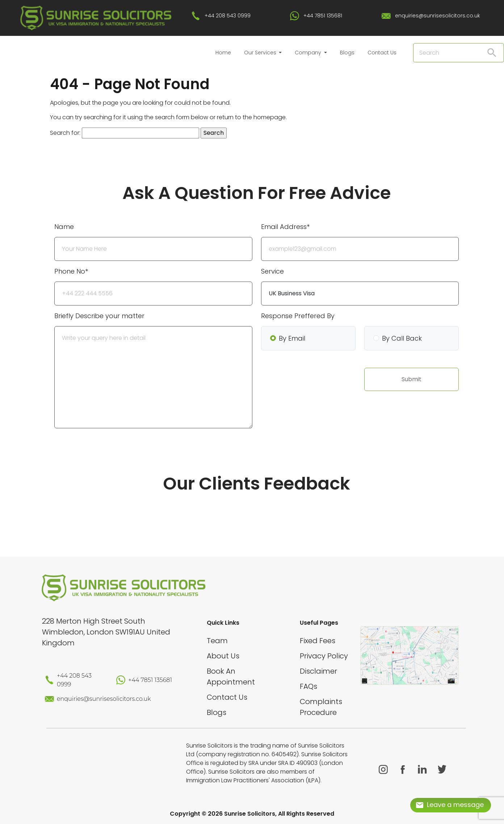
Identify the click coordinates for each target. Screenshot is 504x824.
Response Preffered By (298, 316)
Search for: (65, 133)
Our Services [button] (261, 53)
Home (223, 53)
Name (64, 227)
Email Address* (285, 227)
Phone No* (71, 271)
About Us (223, 656)
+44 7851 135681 (323, 16)
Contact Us (382, 53)
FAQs (308, 686)
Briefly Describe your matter (99, 316)
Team (217, 641)
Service (272, 271)
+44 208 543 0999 (228, 16)
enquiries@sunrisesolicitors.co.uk (438, 16)
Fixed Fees (318, 641)
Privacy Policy (324, 656)
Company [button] (309, 53)
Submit (411, 379)
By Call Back (402, 338)
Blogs (347, 53)
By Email (292, 338)
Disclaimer (318, 671)
